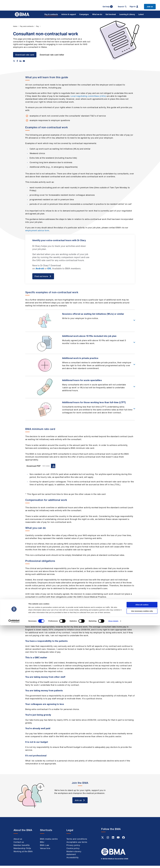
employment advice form (37, 230)
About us (18, 841)
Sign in (134, 6)
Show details (113, 864)
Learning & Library (127, 14)
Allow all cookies (142, 847)
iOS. (49, 268)
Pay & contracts (51, 14)
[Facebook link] (123, 840)
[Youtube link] (118, 840)
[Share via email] (24, 61)
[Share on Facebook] (17, 61)
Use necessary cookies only (142, 854)
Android (40, 268)
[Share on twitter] (14, 61)
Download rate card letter (53, 55)
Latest (141, 14)
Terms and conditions (77, 841)
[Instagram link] (108, 840)
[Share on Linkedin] (21, 61)
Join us (150, 7)
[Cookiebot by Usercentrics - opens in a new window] (14, 864)
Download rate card (25, 55)
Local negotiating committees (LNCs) (88, 96)
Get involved (111, 14)
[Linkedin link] (113, 840)
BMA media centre (49, 841)
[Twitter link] (103, 840)
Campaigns (84, 14)
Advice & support (69, 14)
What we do (97, 14)
